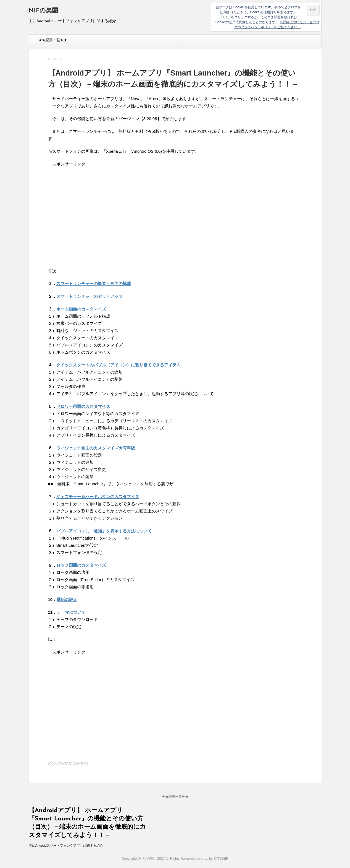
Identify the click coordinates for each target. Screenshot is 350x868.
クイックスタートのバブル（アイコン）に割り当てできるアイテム (119, 365)
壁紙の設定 (67, 599)
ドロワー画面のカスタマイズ (83, 406)
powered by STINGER (212, 859)
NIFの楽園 (43, 11)
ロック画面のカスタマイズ (81, 565)
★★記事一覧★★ (53, 40)
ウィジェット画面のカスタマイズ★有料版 (96, 448)
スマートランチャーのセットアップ (90, 296)
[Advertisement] (94, 221)
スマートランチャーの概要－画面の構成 (94, 283)
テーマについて (71, 612)
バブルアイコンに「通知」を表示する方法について (104, 531)
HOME (53, 59)
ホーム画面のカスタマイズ (81, 309)
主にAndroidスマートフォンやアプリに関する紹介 (66, 846)
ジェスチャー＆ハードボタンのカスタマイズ (98, 497)
